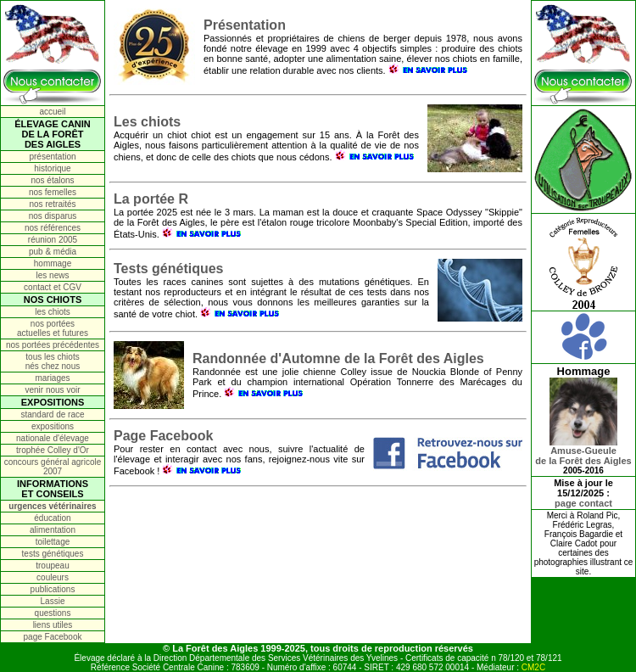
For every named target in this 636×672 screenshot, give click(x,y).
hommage (53, 263)
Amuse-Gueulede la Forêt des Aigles (583, 451)
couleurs (53, 577)
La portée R (151, 199)
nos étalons (52, 180)
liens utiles (53, 625)
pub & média (53, 252)
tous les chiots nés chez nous (53, 361)
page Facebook (53, 637)
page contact (583, 503)
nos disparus (53, 216)
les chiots (53, 312)
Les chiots (147, 122)
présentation (52, 157)
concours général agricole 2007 (53, 467)
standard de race (52, 414)
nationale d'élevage (53, 438)
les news (53, 275)
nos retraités (52, 204)
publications (53, 589)
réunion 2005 (53, 240)
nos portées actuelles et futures (53, 328)
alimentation (53, 530)
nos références (53, 228)
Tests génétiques (169, 269)
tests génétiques (53, 554)
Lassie (53, 601)
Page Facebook (163, 436)
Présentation (245, 25)
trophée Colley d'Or (53, 450)
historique (52, 168)
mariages (52, 378)
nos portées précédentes (53, 345)
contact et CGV (53, 287)
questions (53, 613)
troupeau (52, 566)
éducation (52, 518)
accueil (52, 112)
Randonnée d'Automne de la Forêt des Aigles (338, 358)
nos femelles (53, 192)
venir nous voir (52, 390)
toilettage (53, 542)
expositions (53, 426)
